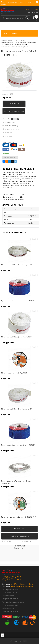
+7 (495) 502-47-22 (11, 577)
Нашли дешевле (9, 122)
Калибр (30, 223)
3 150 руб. (7, 343)
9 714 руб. (7, 451)
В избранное (7, 133)
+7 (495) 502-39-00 (31, 12)
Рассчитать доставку (10, 126)
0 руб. (7, 98)
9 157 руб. (7, 487)
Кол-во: (7, 119)
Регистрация (34, 9)
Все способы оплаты (10, 157)
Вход (27, 9)
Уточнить (14, 104)
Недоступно (7, 136)
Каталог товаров (19, 33)
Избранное (18, 641)
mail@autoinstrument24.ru (22, 584)
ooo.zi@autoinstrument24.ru (22, 586)
